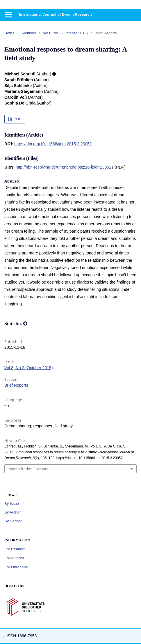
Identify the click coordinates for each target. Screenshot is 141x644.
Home (9, 33)
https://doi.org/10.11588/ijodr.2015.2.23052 (53, 144)
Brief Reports (16, 385)
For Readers (15, 549)
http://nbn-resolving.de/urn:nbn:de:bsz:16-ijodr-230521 (65, 167)
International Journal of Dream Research (55, 14)
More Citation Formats (28, 469)
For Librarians (16, 567)
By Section (13, 521)
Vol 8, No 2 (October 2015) (65, 33)
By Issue (12, 504)
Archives (29, 33)
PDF (17, 119)
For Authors (14, 558)
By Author (13, 512)
